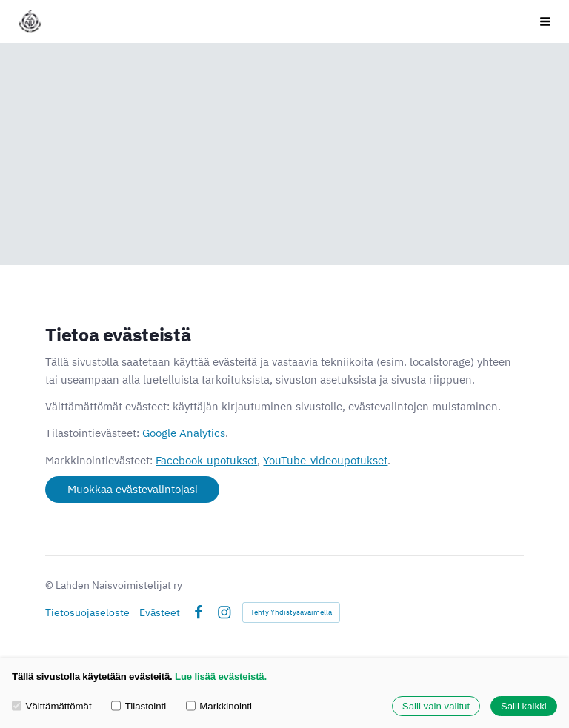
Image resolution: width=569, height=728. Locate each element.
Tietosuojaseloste (87, 612)
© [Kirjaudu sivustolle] (50, 585)
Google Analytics (184, 433)
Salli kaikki (524, 706)
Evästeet (160, 612)
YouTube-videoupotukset (325, 460)
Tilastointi (139, 706)
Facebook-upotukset (206, 460)
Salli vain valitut (436, 706)
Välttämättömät (52, 706)
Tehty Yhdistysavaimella (291, 612)
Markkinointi (219, 706)
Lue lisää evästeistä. (221, 677)
